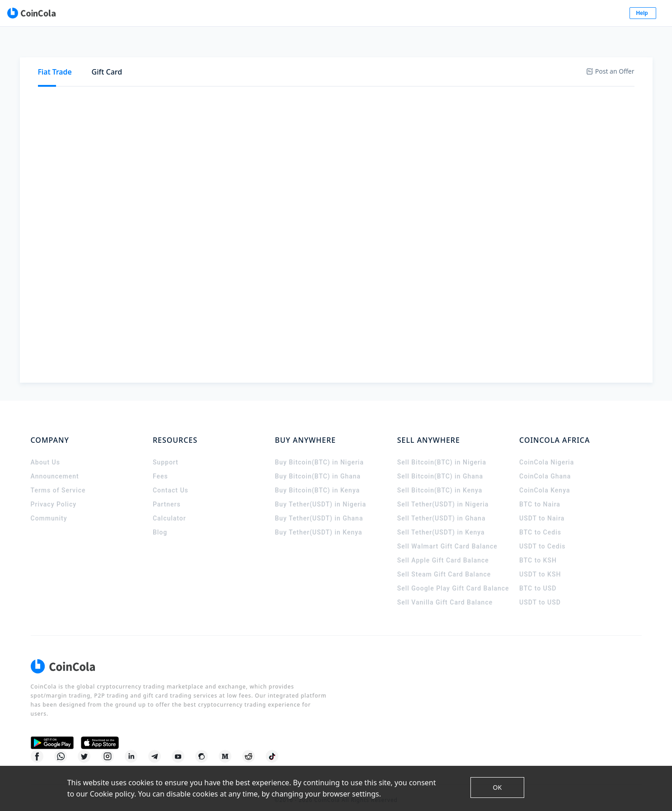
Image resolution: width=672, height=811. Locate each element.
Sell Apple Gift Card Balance (443, 552)
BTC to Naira (540, 496)
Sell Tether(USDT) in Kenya (441, 524)
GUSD (332, 75)
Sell (91, 75)
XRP (245, 75)
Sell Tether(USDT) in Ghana (442, 510)
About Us (45, 454)
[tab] (55, 45)
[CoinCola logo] (65, 14)
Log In (540, 14)
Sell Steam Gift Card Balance (444, 566)
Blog (160, 524)
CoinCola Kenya (545, 482)
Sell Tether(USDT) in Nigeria (443, 496)
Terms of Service (58, 482)
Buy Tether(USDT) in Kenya (318, 524)
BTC (138, 75)
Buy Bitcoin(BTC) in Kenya (317, 482)
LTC (301, 75)
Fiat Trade (55, 45)
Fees (160, 468)
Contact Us (171, 482)
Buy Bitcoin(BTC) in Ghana (318, 468)
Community (49, 510)
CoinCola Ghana (545, 468)
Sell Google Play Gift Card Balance (453, 580)
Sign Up (585, 14)
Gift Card (107, 45)
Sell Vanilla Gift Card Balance (445, 594)
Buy (57, 75)
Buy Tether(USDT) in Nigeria (320, 496)
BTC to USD (538, 580)
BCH (273, 75)
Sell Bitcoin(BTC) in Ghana (440, 468)
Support (166, 454)
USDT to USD (540, 594)
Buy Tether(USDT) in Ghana (319, 510)
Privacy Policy (54, 496)
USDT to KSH (540, 566)
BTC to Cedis (540, 524)
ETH (165, 75)
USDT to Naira (542, 510)
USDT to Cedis (542, 538)
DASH (366, 75)
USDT (196, 75)
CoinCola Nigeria (547, 454)
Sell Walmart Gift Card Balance (447, 538)
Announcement (55, 468)
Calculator (169, 510)
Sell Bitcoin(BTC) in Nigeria (442, 454)
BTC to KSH (538, 552)
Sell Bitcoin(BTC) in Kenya (440, 482)
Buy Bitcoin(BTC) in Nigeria (319, 454)
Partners (167, 496)
